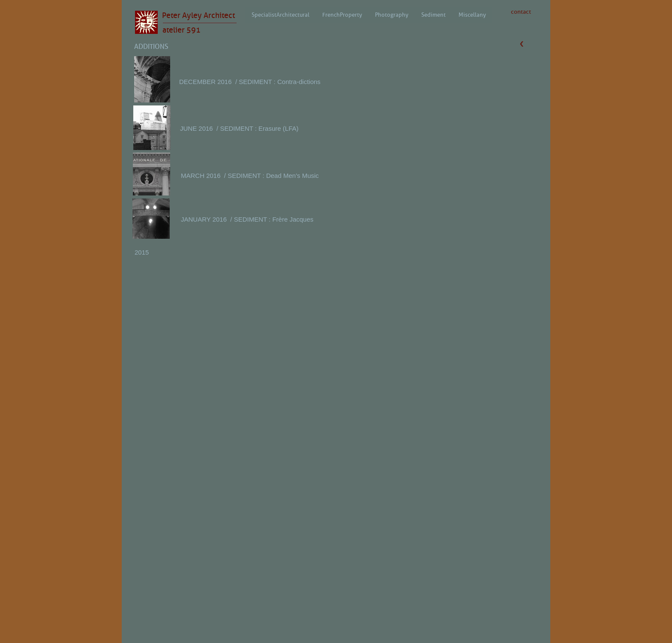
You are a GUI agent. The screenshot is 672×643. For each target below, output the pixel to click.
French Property (342, 15)
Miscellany (472, 15)
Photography (392, 15)
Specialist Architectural (280, 15)
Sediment (433, 15)
